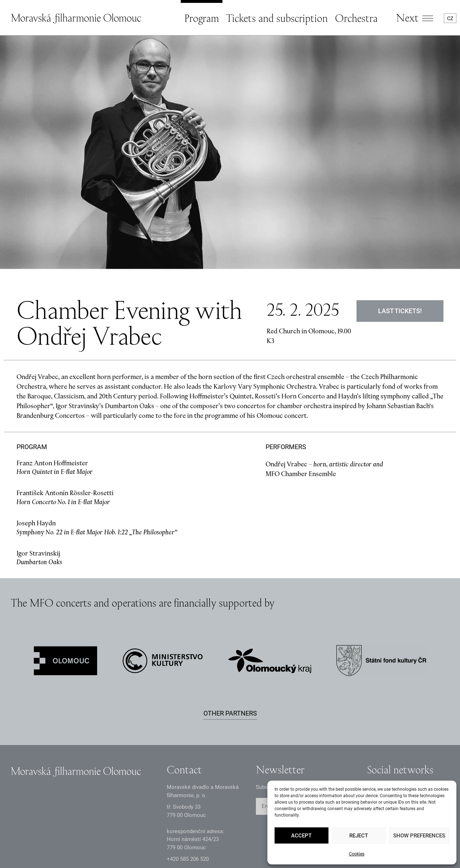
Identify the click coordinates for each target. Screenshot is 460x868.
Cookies (357, 854)
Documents (88, 845)
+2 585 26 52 (188, 784)
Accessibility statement (198, 845)
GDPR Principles (30, 845)
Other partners (230, 638)
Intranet (136, 845)
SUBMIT (335, 732)
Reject (359, 836)
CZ (450, 18)
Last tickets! (400, 236)
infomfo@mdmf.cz (189, 796)
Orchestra (356, 18)
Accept (301, 836)
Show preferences (419, 836)
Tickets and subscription (277, 18)
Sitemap (261, 845)
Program (202, 18)
